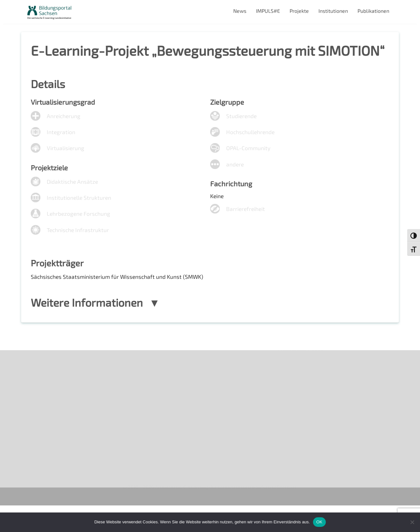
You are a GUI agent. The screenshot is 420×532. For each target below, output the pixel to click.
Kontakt (35, 416)
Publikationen (373, 11)
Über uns (36, 383)
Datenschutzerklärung (52, 438)
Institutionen (333, 11)
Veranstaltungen (45, 405)
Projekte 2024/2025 (301, 471)
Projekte (299, 11)
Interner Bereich (45, 449)
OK (319, 522)
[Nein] (412, 522)
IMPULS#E (268, 11)
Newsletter (39, 395)
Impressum (39, 427)
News (240, 11)
